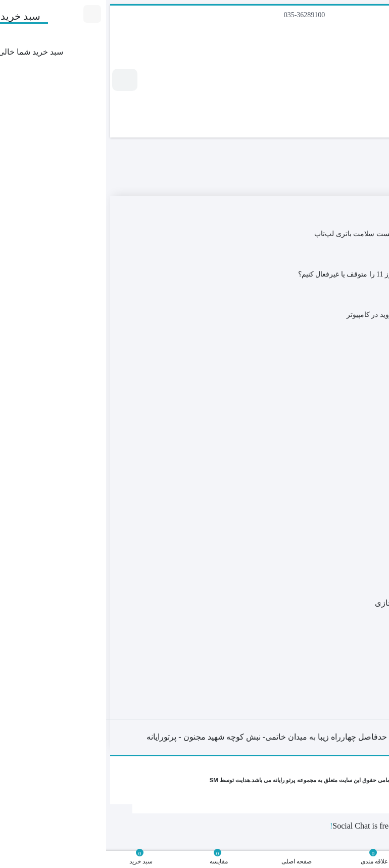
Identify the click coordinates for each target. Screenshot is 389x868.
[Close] (381, 811)
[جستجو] (340, 109)
